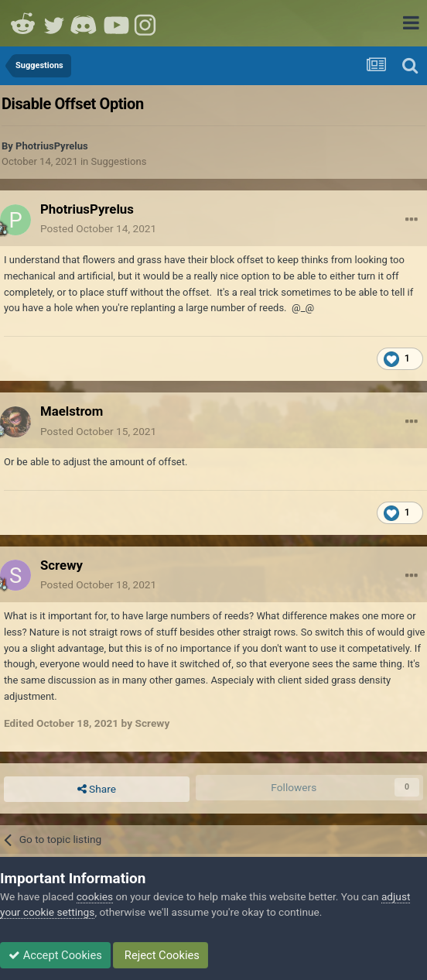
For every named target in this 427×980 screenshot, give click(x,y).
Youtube (116, 23)
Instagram (147, 23)
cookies (95, 896)
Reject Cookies (161, 955)
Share (97, 790)
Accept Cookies (55, 955)
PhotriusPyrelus (52, 146)
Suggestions (119, 161)
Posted (98, 228)
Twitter (54, 23)
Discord (85, 23)
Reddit (23, 23)
